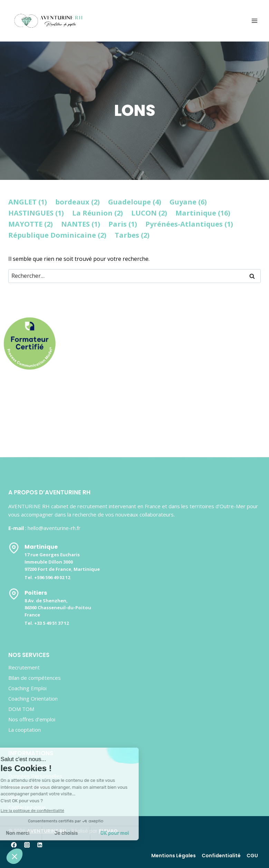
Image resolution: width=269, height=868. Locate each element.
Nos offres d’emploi (32, 719)
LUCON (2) (149, 213)
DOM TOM (21, 709)
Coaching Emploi (27, 688)
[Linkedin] (40, 845)
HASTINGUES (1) (36, 213)
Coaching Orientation (33, 698)
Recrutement (24, 667)
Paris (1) (123, 224)
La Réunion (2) (98, 213)
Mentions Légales (174, 856)
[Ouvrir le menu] (254, 21)
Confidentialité (221, 856)
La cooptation (25, 730)
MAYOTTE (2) (31, 224)
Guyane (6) (188, 202)
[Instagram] (27, 845)
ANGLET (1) (28, 202)
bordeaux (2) (78, 202)
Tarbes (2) (132, 235)
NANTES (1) (81, 224)
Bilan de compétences (35, 678)
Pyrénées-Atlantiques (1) (189, 224)
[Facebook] (14, 845)
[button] (15, 856)
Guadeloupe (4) (135, 202)
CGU (252, 856)
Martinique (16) (203, 213)
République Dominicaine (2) (57, 235)
